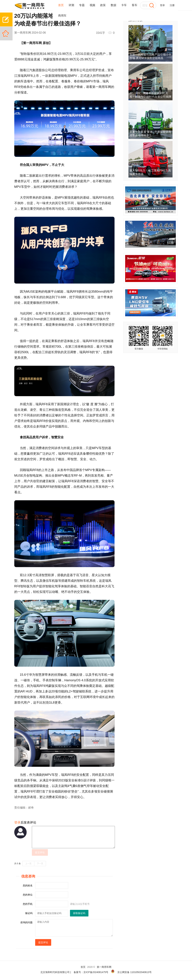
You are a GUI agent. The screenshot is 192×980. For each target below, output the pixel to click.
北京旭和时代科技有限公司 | (56, 972)
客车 (135, 5)
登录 (162, 5)
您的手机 (28, 904)
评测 (71, 5)
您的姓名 (28, 885)
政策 (103, 5)
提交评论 (40, 852)
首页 (61, 5)
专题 (82, 5)
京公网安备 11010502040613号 (134, 972)
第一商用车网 (104, 967)
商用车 (62, 16)
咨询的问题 (26, 922)
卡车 (124, 5)
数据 (113, 5)
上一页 (28, 864)
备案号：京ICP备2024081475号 (91, 972)
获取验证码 (79, 913)
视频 (92, 5)
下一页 (40, 864)
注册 (172, 5)
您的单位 (28, 895)
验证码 (29, 913)
